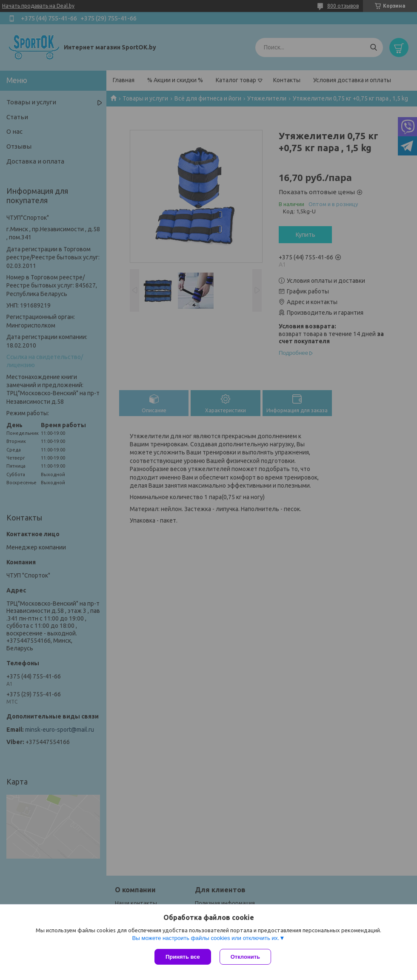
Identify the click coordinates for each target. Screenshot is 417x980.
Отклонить (245, 957)
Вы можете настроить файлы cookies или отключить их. (206, 938)
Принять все (183, 957)
